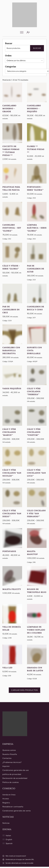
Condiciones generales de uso (16, 770)
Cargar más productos (24, 690)
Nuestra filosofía (10, 754)
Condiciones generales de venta (17, 811)
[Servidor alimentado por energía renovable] (18, 863)
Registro (6, 803)
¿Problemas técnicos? (12, 762)
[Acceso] (28, 32)
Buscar (37, 48)
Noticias (6, 823)
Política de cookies (11, 782)
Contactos (7, 758)
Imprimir (6, 766)
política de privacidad (12, 774)
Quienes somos (9, 750)
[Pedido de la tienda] (24, 61)
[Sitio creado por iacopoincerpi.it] (14, 856)
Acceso (6, 799)
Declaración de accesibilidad (15, 778)
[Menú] (22, 32)
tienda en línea (9, 795)
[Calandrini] (25, 15)
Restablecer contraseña (13, 807)
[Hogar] (15, 724)
